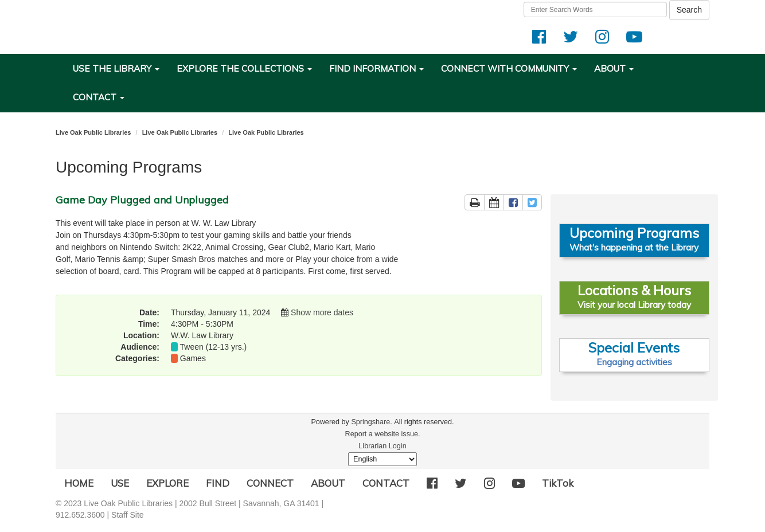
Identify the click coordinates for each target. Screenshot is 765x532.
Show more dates (322, 312)
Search (689, 10)
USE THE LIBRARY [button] (116, 69)
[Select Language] (382, 459)
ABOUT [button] (614, 69)
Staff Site (128, 515)
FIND (218, 483)
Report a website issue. (383, 434)
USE (120, 483)
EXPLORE (167, 483)
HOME (79, 483)
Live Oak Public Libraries (93, 132)
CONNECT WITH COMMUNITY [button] (509, 69)
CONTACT (386, 483)
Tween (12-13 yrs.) (214, 347)
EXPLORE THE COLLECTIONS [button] (244, 69)
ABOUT (328, 483)
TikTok (558, 483)
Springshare (370, 422)
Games (193, 358)
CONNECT (270, 483)
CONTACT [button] (99, 97)
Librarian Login (382, 446)
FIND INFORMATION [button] (376, 69)
